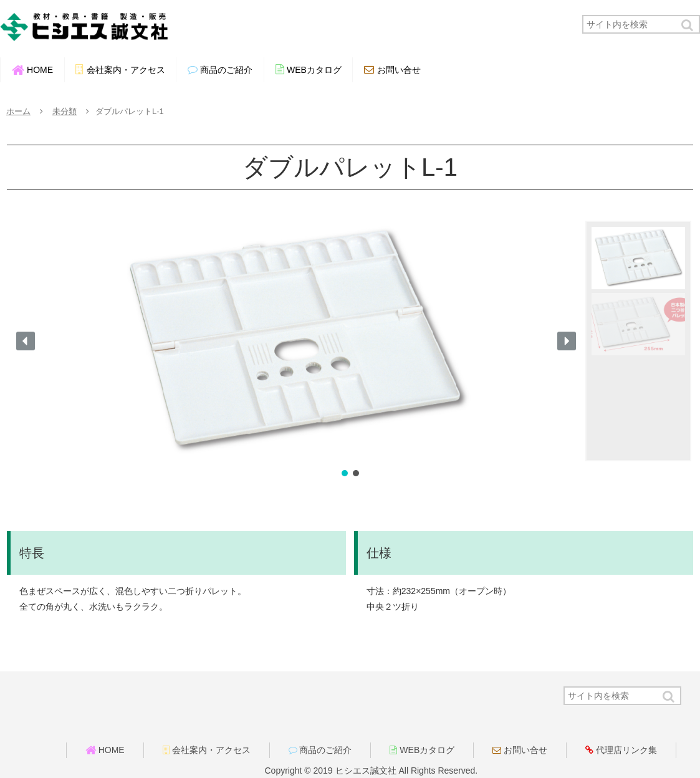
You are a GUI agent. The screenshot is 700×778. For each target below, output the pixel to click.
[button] (688, 25)
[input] (641, 24)
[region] (350, 350)
